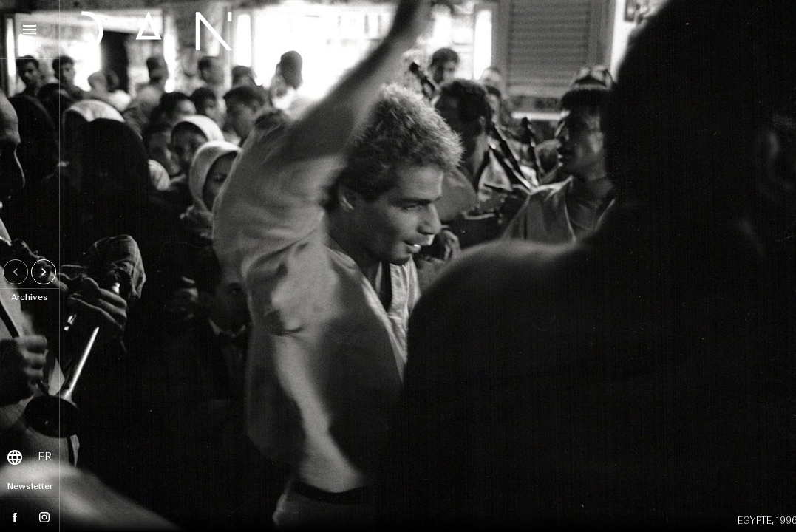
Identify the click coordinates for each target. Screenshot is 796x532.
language (15, 457)
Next (46, 272)
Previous (18, 272)
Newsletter (30, 487)
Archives (30, 298)
